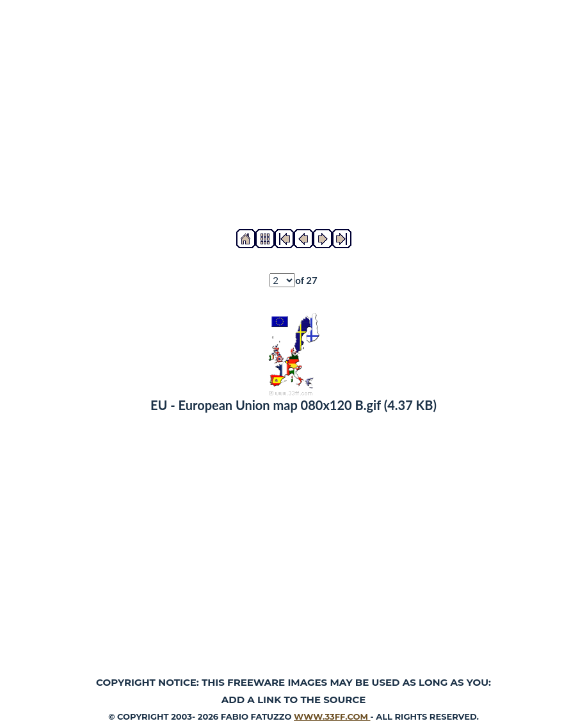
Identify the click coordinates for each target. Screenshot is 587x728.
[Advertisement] (293, 115)
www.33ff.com (332, 716)
